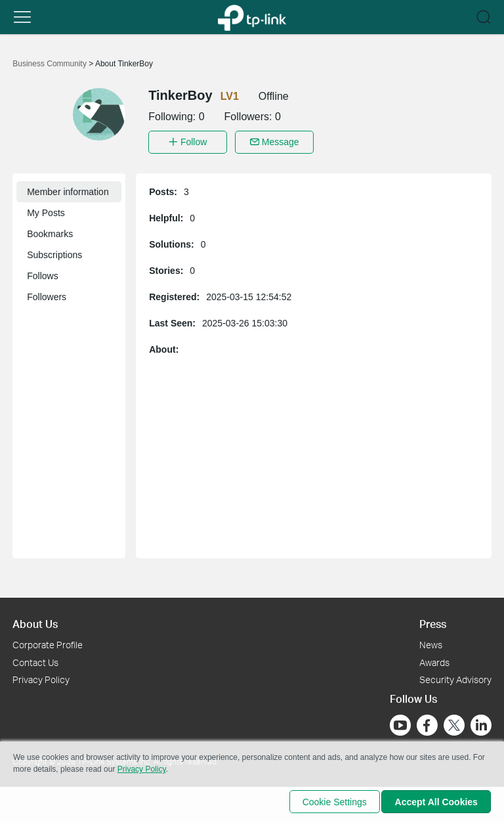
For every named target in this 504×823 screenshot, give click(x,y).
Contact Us (35, 659)
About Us (35, 620)
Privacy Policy (41, 677)
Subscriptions (54, 252)
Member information (68, 189)
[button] (22, 17)
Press (433, 620)
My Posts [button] (46, 210)
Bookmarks (50, 231)
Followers (47, 294)
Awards (434, 659)
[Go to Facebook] (427, 723)
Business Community (51, 64)
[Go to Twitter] (454, 724)
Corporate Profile (48, 641)
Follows (42, 273)
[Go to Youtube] (400, 723)
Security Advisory (455, 677)
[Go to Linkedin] (481, 723)
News (431, 641)
